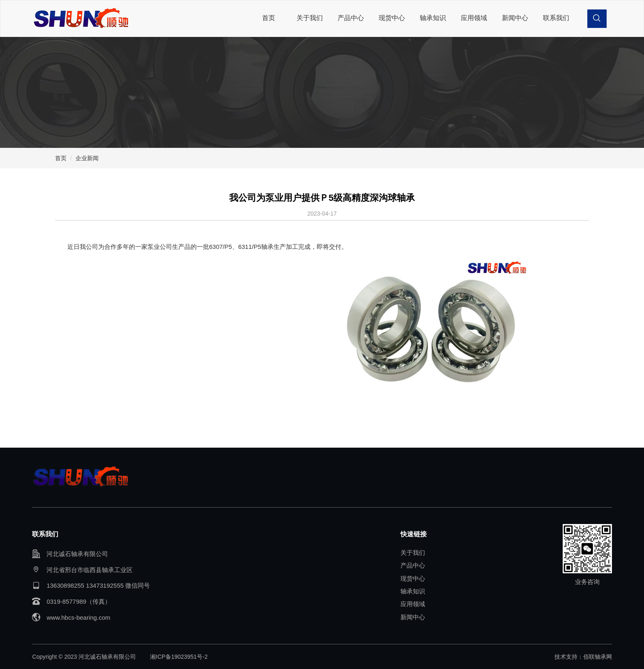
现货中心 (392, 18)
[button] (597, 19)
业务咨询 (587, 582)
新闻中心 (515, 18)
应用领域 (474, 18)
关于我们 (310, 18)
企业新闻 (87, 158)
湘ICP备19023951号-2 (179, 657)
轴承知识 (433, 18)
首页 (269, 18)
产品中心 (351, 18)
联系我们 (556, 18)
